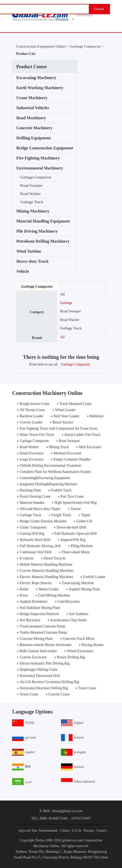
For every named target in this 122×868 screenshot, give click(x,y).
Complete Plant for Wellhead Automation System (55, 472)
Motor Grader (49, 589)
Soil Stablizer (79, 614)
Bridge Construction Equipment (45, 148)
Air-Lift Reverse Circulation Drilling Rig (49, 682)
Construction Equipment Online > (43, 46)
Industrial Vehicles (33, 108)
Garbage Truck (32, 202)
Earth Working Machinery (40, 88)
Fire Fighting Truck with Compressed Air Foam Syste (58, 428)
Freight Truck (61, 515)
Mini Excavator (90, 447)
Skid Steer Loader (67, 416)
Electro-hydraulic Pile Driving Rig (45, 663)
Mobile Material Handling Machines (46, 564)
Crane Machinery (32, 98)
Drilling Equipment (33, 138)
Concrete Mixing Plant (36, 639)
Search (99, 9)
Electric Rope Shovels (36, 583)
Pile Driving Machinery (37, 231)
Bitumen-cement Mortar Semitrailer (45, 645)
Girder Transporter (33, 527)
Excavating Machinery (36, 78)
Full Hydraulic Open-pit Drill (76, 534)
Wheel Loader (65, 410)
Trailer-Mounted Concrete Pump (43, 632)
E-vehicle (27, 558)
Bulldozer (97, 416)
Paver (24, 595)
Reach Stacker (63, 422)
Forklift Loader (94, 577)
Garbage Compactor (36, 177)
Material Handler (32, 503)
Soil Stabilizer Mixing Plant (40, 608)
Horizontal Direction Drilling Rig (44, 688)
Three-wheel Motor (76, 552)
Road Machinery (31, 118)
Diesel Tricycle (54, 558)
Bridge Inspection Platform (39, 614)
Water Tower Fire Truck (37, 435)
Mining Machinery (33, 211)
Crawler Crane (59, 694)
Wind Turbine (29, 251)
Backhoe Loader (31, 416)
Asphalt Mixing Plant (84, 589)
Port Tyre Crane (72, 496)
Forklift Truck (61, 490)
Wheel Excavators (80, 651)
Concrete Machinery (34, 128)
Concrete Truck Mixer (79, 639)
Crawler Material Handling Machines (47, 571)
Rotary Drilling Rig (71, 657)
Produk (65, 19)
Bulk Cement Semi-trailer (38, 651)
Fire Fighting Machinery (38, 158)
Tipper (86, 515)
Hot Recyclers (30, 620)
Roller (24, 589)
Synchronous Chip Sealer (68, 620)
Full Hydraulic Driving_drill (40, 546)
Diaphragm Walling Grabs (38, 670)
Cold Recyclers (69, 602)
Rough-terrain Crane (34, 404)
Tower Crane (29, 694)
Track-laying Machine (78, 583)
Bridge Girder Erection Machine (43, 521)
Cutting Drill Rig (32, 534)
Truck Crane (87, 688)
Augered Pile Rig (73, 540)
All (62, 294)
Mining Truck (59, 447)
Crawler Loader (31, 422)
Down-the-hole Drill (71, 527)
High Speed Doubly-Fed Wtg (75, 503)
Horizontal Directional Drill (40, 676)
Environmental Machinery (40, 168)
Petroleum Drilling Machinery (43, 241)
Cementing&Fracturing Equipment (45, 478)
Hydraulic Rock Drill (35, 540)
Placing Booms (93, 645)
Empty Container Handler (72, 459)
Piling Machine (82, 546)
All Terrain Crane (32, 410)
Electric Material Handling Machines (46, 577)
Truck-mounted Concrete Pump (42, 626)
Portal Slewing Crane (35, 496)
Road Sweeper (31, 185)
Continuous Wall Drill (36, 552)
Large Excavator (32, 459)
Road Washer (30, 194)
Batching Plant (30, 490)
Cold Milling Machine (54, 595)
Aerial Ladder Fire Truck (82, 435)
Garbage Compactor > (87, 46)
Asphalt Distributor (34, 602)
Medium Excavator (67, 453)
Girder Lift (84, 521)
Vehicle (23, 271)
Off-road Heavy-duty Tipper (40, 509)
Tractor (76, 509)
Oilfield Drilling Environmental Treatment (50, 466)
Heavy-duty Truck (32, 261)
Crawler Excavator (33, 657)
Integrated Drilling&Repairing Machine (48, 484)
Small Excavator (32, 453)
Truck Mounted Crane (75, 404)
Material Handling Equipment (43, 221)
